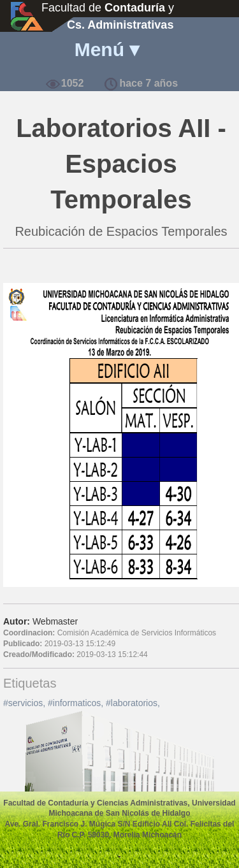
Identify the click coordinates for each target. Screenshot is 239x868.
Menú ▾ (107, 49)
